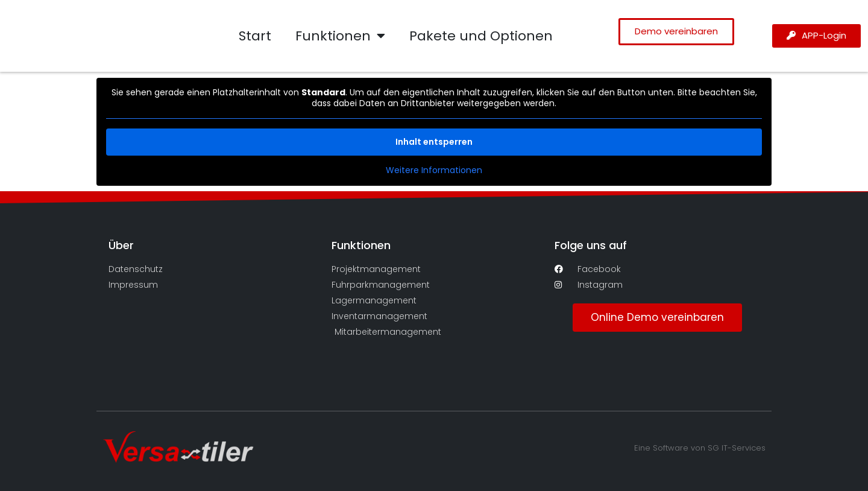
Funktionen (340, 36)
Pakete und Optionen (481, 36)
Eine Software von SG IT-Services (700, 448)
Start (255, 36)
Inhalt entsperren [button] (434, 142)
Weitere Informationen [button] (434, 171)
